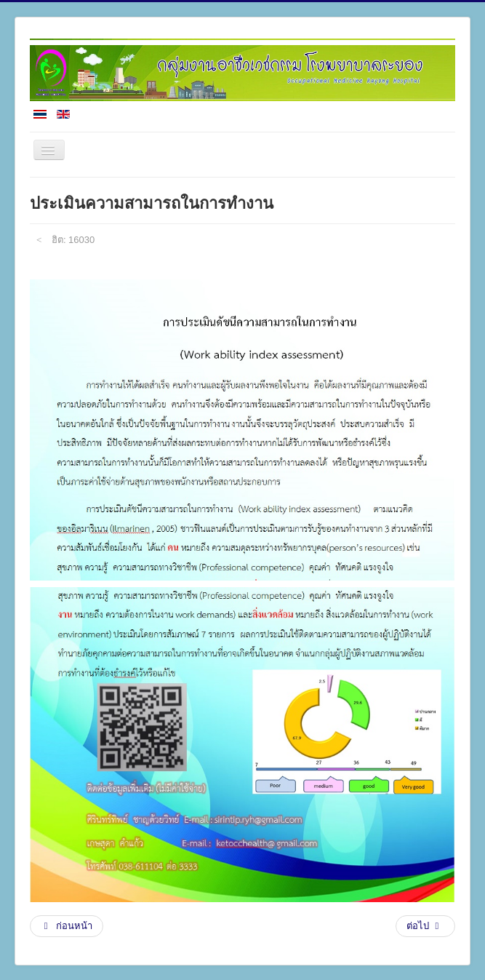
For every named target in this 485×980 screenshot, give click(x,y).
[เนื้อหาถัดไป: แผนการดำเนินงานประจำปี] (425, 926)
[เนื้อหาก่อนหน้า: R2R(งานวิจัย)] (67, 926)
